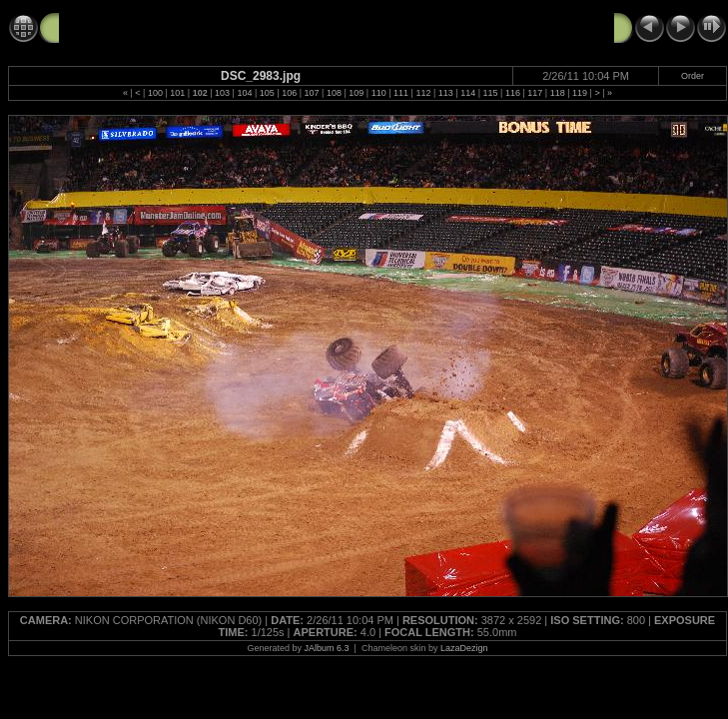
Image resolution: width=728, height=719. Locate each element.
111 (401, 93)
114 (468, 93)
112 (423, 93)
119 (580, 93)
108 (334, 93)
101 (177, 93)
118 (558, 93)
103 (222, 93)
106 (289, 93)
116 (513, 93)
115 (491, 93)
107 (312, 93)
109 (356, 93)
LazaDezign (464, 648)
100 (155, 93)
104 (244, 93)
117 (535, 93)
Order (693, 76)
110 (379, 93)
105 (267, 93)
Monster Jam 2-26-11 (128, 27)
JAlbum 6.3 (327, 648)
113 (446, 93)
